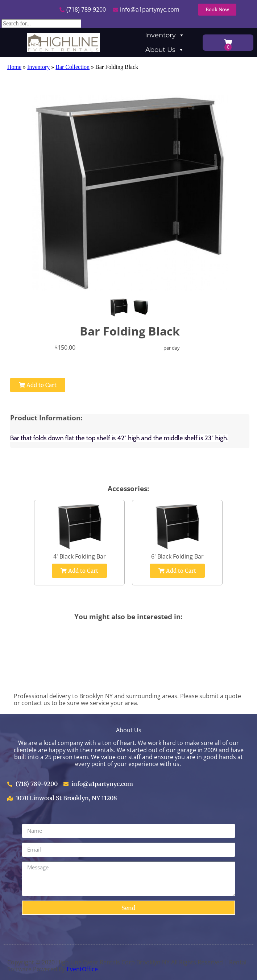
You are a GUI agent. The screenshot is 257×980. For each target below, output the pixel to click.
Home (14, 67)
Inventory (165, 35)
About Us (165, 50)
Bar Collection (72, 67)
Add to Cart (38, 385)
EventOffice (82, 969)
